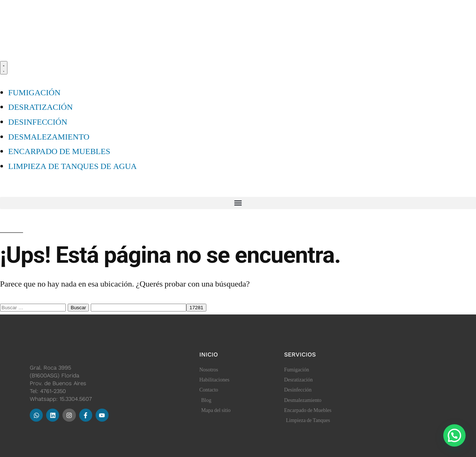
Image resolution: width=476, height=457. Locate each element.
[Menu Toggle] (4, 68)
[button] (238, 203)
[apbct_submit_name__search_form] (196, 308)
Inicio (209, 354)
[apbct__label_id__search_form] (139, 308)
